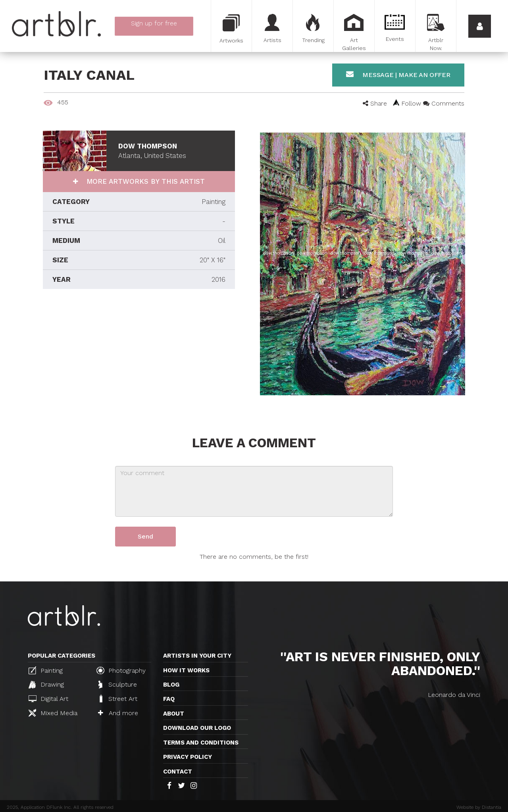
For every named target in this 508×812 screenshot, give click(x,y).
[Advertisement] (139, 360)
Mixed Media (53, 713)
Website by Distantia (479, 807)
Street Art (118, 698)
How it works (186, 670)
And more (118, 713)
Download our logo (197, 728)
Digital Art (48, 699)
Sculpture (118, 685)
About (174, 714)
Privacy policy (188, 757)
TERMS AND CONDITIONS (201, 743)
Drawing (46, 685)
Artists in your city (197, 656)
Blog (171, 685)
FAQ (169, 699)
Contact (178, 772)
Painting (46, 670)
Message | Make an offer (398, 74)
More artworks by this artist (144, 181)
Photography (121, 670)
